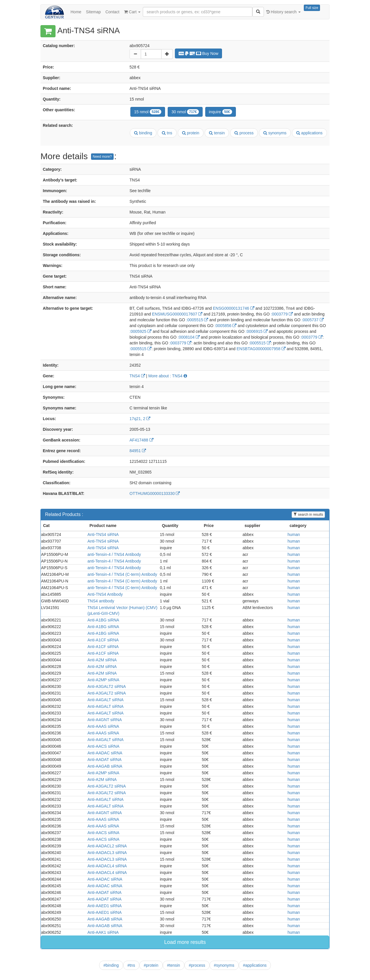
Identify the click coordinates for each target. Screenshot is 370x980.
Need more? (102, 157)
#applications (255, 965)
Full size (312, 8)
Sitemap (93, 12)
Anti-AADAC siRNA (105, 753)
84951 (138, 451)
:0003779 (282, 314)
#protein (151, 965)
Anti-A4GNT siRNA (105, 720)
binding (143, 133)
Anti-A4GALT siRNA (106, 700)
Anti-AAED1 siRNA (105, 906)
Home (76, 12)
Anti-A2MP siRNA (103, 680)
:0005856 (225, 326)
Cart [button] (132, 12)
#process (197, 965)
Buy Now (199, 53)
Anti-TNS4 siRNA (103, 534)
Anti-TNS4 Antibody (105, 594)
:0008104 (189, 337)
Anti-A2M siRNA (102, 660)
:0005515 (197, 320)
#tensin (174, 965)
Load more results (185, 942)
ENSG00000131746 (233, 308)
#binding (111, 965)
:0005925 (140, 331)
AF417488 (141, 440)
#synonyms (224, 965)
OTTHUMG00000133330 (155, 493)
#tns (131, 965)
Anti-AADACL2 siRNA (107, 846)
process (244, 133)
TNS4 (137, 376)
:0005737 (312, 320)
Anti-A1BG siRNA (103, 620)
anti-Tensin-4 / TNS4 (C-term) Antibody (122, 574)
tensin (217, 133)
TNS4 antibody (101, 601)
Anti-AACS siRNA (103, 746)
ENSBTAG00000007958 (261, 349)
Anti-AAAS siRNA (103, 726)
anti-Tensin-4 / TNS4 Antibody (114, 554)
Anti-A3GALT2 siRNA (107, 686)
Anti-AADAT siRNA (105, 760)
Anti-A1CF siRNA (103, 640)
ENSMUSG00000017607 (177, 314)
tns (167, 133)
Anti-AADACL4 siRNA (107, 866)
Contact (112, 12)
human (294, 534)
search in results (308, 515)
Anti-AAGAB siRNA (105, 766)
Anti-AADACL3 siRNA (107, 853)
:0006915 (257, 331)
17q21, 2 (140, 419)
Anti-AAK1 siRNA (103, 932)
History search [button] (283, 12)
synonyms (275, 133)
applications (309, 133)
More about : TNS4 (168, 376)
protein (191, 133)
